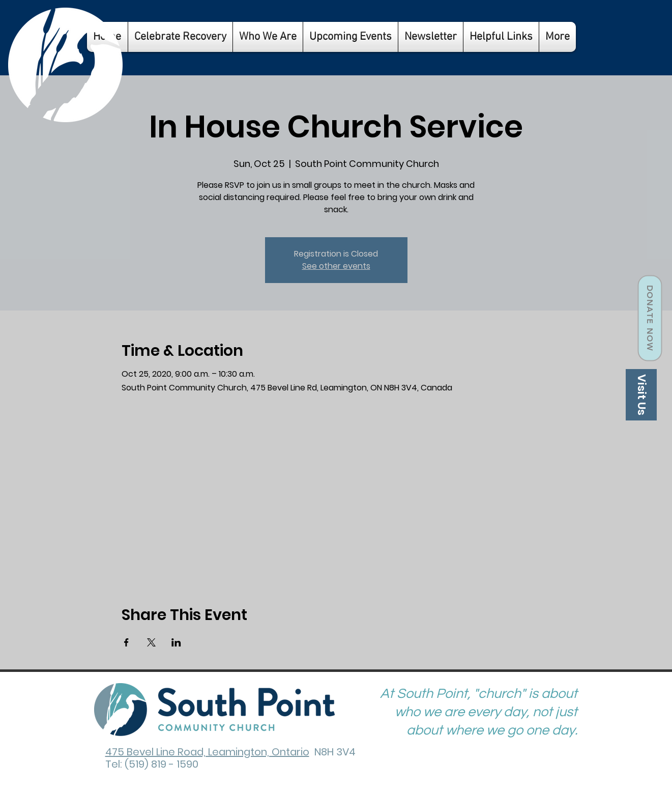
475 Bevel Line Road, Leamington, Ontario (207, 752)
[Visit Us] (641, 395)
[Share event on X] (151, 642)
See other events (336, 266)
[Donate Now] (650, 318)
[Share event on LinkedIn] (176, 642)
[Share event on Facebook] (126, 642)
